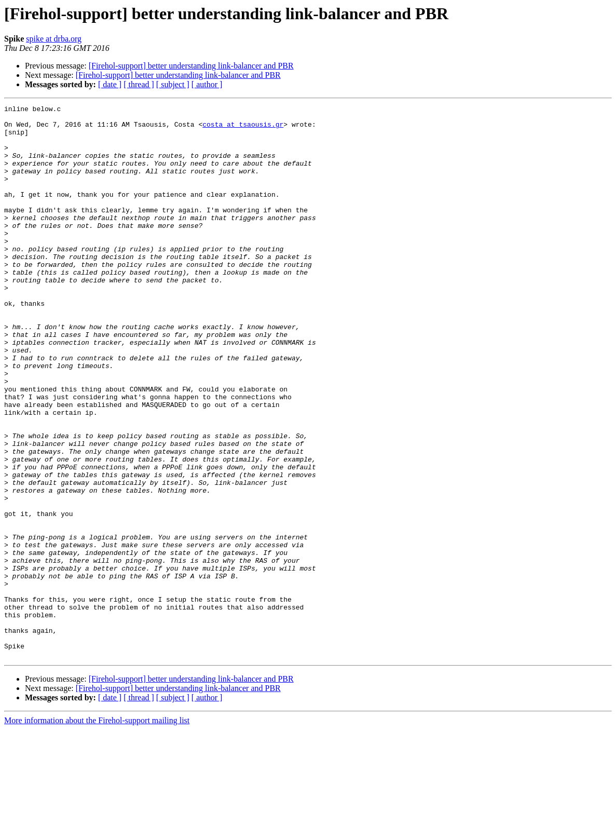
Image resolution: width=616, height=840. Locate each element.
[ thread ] (139, 84)
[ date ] (110, 84)
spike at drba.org (54, 39)
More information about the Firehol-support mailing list (97, 831)
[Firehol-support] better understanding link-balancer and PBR (191, 66)
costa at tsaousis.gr (243, 129)
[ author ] (207, 84)
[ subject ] (173, 84)
